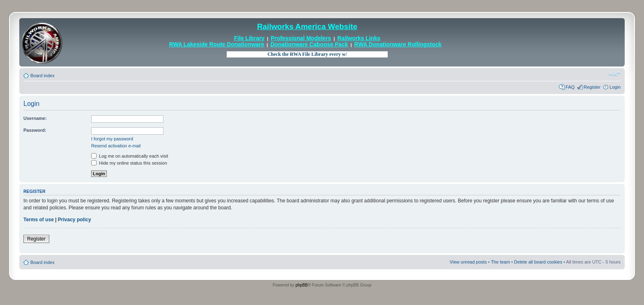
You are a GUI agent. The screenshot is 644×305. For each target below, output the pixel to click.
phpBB (301, 285)
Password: (35, 130)
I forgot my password (112, 139)
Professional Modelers (301, 38)
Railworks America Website (307, 26)
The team (500, 262)
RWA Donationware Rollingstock (398, 45)
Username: (35, 118)
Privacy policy (75, 220)
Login (615, 87)
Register (592, 87)
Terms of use (39, 220)
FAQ (570, 87)
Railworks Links (359, 38)
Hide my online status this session (129, 163)
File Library (249, 38)
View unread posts (468, 262)
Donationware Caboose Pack (309, 45)
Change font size (615, 74)
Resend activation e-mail (116, 146)
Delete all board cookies (538, 262)
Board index (43, 76)
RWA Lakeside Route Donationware (217, 45)
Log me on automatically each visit (130, 156)
